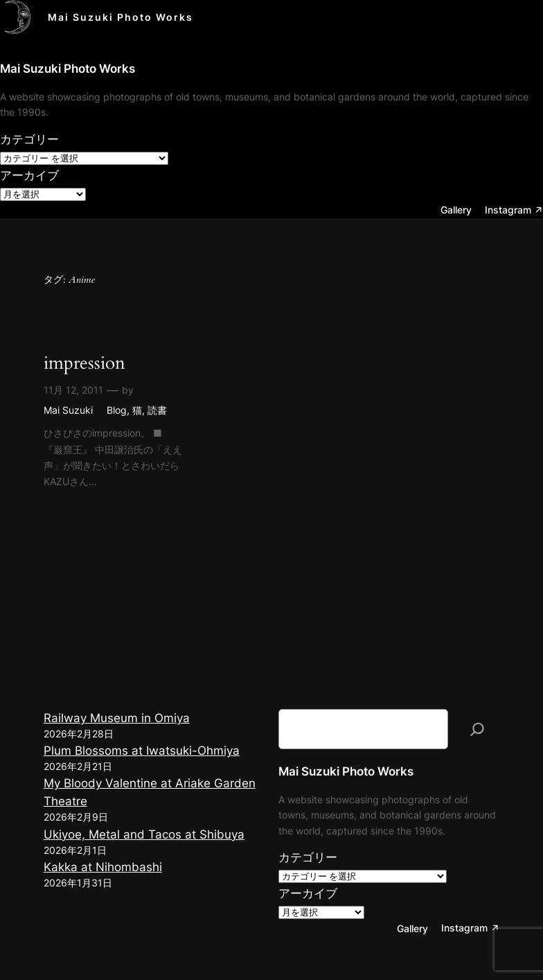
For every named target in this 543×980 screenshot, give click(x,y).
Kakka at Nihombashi (103, 867)
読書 (157, 410)
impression (84, 364)
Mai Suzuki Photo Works (121, 17)
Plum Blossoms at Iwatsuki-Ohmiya (142, 751)
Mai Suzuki (68, 410)
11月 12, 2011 (73, 390)
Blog (117, 410)
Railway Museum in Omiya (117, 718)
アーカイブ (29, 175)
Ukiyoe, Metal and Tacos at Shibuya (144, 834)
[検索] (477, 729)
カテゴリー (29, 139)
